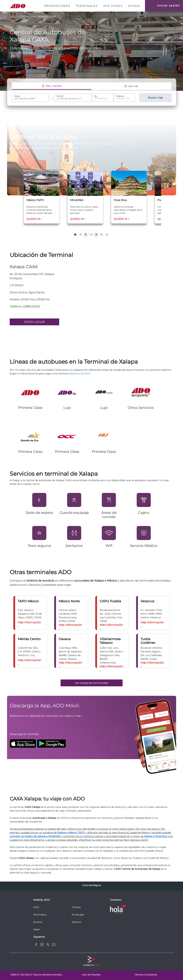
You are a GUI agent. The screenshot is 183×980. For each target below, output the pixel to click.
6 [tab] (102, 235)
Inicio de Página (92, 885)
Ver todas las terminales (92, 683)
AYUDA (134, 6)
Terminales (28, 16)
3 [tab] (86, 235)
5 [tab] (97, 235)
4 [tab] (92, 235)
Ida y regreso (52, 86)
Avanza (38, 922)
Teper (37, 929)
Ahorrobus (40, 915)
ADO (36, 907)
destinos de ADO (80, 374)
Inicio (14, 16)
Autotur (77, 922)
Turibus (76, 907)
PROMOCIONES (58, 6)
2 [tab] (81, 235)
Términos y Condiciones (146, 975)
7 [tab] (107, 235)
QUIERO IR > (34, 219)
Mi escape (78, 915)
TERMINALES (87, 6)
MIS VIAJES (113, 6)
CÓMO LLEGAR (34, 322)
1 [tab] (76, 235)
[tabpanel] (42, 197)
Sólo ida (131, 86)
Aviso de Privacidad (91, 975)
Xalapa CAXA (47, 16)
